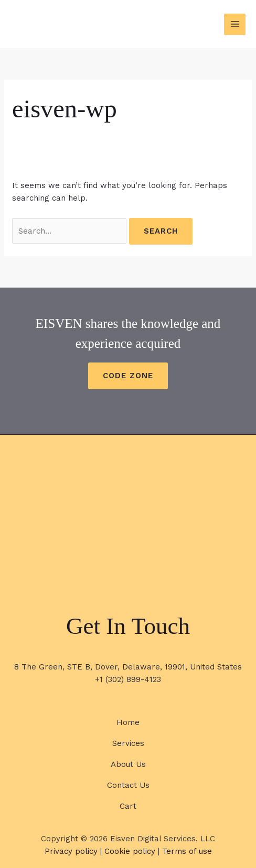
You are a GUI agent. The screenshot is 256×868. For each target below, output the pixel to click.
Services (128, 743)
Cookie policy (130, 851)
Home (128, 722)
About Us (128, 764)
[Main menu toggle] (235, 24)
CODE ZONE (128, 376)
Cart (128, 806)
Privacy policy (71, 851)
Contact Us (128, 785)
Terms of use (187, 851)
